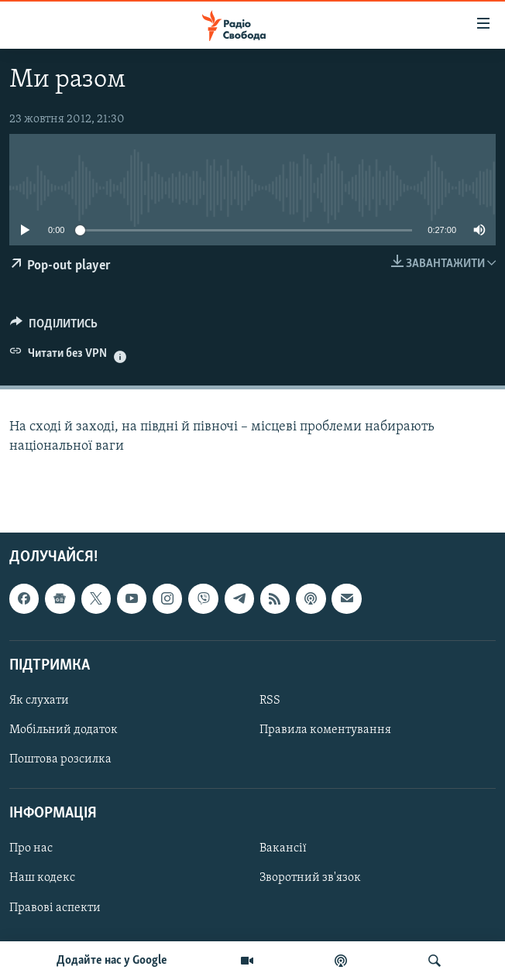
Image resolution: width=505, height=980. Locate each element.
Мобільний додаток (64, 730)
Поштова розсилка (60, 759)
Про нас (31, 848)
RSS (270, 701)
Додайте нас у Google (112, 961)
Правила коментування (325, 730)
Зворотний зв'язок (310, 878)
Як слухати (39, 701)
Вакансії (283, 848)
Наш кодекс (42, 878)
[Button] (54, 327)
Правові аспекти (55, 907)
